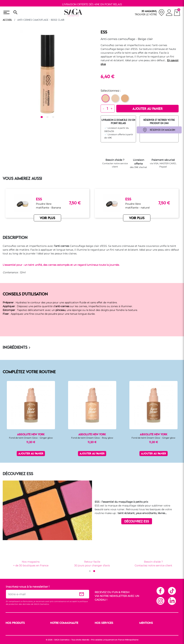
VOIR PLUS (47, 218)
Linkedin (172, 601)
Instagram (160, 601)
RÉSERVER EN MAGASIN (162, 130)
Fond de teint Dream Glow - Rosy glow (92, 438)
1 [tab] (42, 117)
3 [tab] (54, 117)
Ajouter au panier (148, 109)
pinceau (60, 310)
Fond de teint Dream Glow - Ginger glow (31, 438)
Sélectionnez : (111, 91)
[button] (90, 571)
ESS (104, 32)
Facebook (160, 591)
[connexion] (169, 13)
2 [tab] (48, 117)
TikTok (172, 591)
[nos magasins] (150, 13)
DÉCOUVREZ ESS (137, 522)
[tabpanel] (47, 72)
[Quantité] (107, 109)
